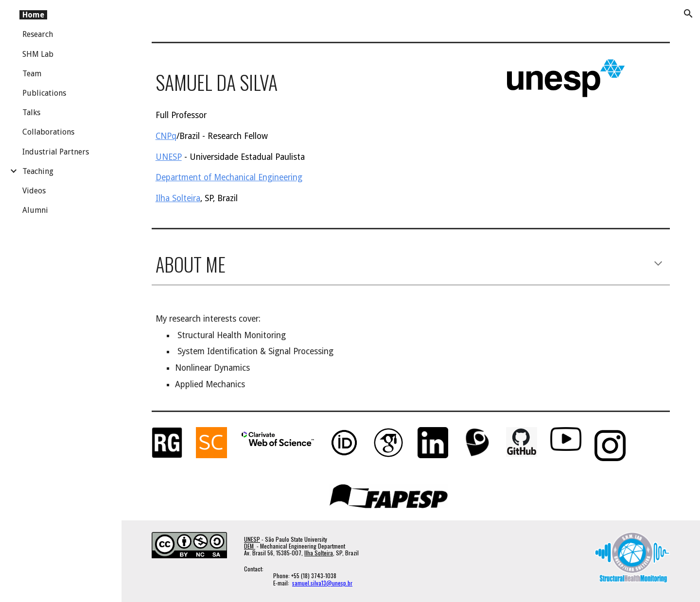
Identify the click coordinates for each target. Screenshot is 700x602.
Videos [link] (34, 191)
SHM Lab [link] (38, 54)
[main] (300, 80)
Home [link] (33, 15)
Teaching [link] (38, 171)
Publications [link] (44, 93)
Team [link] (32, 74)
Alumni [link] (35, 210)
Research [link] (38, 34)
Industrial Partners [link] (56, 152)
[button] (688, 14)
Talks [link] (31, 112)
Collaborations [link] (48, 132)
